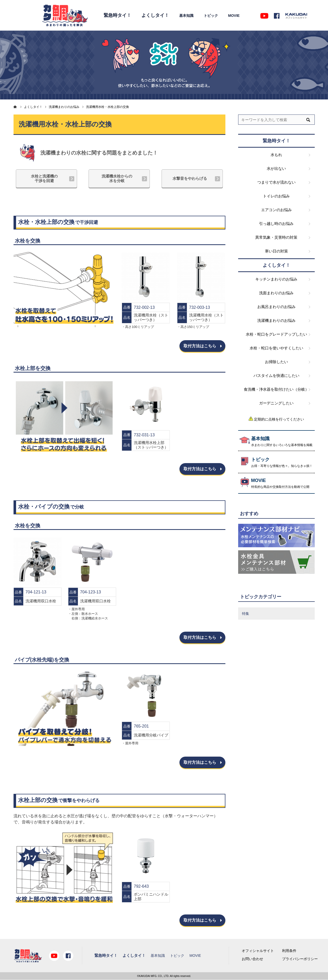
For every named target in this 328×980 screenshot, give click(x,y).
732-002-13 (144, 307)
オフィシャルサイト (258, 951)
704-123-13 (91, 592)
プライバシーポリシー (300, 959)
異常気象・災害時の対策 (276, 237)
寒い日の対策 (276, 251)
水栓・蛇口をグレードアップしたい (276, 334)
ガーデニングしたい (276, 403)
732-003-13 (200, 307)
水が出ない (276, 168)
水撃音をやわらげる (190, 178)
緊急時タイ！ (117, 15)
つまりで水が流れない (276, 182)
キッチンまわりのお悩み (276, 279)
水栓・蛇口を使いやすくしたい (276, 348)
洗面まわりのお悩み (276, 293)
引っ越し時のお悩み (276, 224)
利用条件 (289, 951)
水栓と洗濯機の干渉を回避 (44, 178)
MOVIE (234, 16)
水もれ (276, 155)
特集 (246, 614)
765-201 (141, 726)
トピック (211, 16)
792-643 (141, 886)
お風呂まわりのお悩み (276, 307)
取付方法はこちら (200, 346)
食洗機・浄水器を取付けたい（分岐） (276, 389)
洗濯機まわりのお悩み (276, 320)
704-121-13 (36, 592)
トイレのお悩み (276, 196)
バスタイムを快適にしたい (276, 376)
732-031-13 (144, 435)
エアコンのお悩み (276, 210)
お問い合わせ (252, 959)
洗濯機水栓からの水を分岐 (117, 178)
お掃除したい (276, 362)
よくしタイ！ (155, 15)
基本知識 (186, 16)
